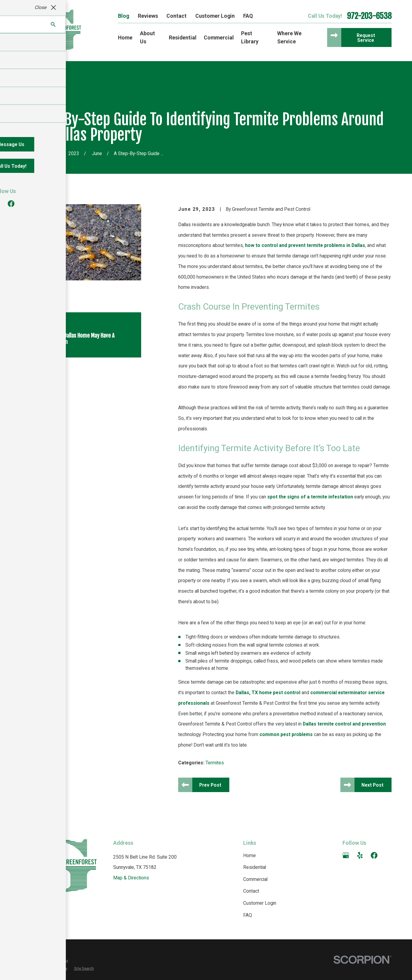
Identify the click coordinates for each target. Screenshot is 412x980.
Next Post (372, 785)
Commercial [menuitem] (219, 37)
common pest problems (286, 734)
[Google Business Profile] (346, 855)
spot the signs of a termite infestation (310, 497)
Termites (215, 763)
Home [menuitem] (125, 37)
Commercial (255, 879)
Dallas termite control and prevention (344, 724)
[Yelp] (360, 855)
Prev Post (210, 785)
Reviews (148, 16)
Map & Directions (131, 878)
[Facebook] (374, 855)
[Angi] (388, 855)
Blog (124, 16)
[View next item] (52, 367)
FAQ (248, 16)
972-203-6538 (369, 16)
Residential (255, 867)
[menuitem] (28, 969)
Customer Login (215, 16)
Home (249, 855)
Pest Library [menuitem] (250, 37)
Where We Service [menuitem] (289, 37)
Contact (177, 16)
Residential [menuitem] (183, 37)
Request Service (366, 38)
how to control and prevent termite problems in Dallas (305, 245)
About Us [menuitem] (147, 37)
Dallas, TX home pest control (268, 693)
